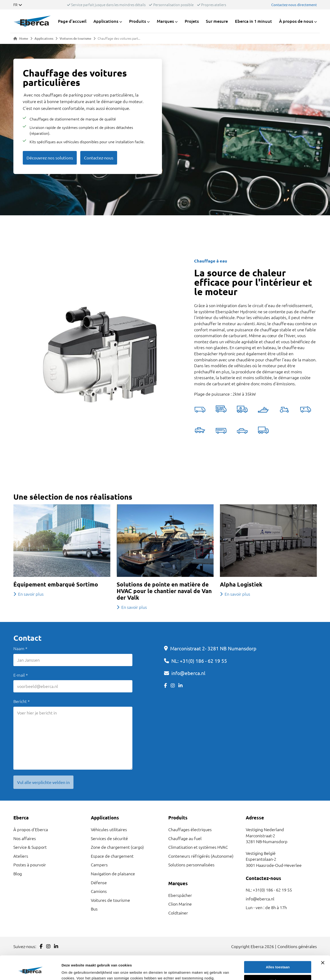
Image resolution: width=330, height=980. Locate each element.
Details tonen (73, 971)
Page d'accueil (72, 21)
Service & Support (30, 847)
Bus (94, 909)
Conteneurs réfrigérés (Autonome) (201, 856)
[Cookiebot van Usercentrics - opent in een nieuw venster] (30, 971)
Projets (192, 21)
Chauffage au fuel (185, 838)
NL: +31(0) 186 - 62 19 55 (199, 661)
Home (21, 38)
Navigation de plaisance (113, 874)
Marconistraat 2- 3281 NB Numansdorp (213, 648)
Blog (18, 874)
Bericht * (22, 701)
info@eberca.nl (188, 673)
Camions (99, 891)
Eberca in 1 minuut (253, 21)
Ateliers (21, 856)
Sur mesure (217, 21)
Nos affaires (25, 838)
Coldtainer (178, 913)
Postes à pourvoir (30, 865)
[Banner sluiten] (323, 942)
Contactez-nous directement (294, 5)
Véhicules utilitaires (109, 829)
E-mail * (21, 675)
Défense (99, 882)
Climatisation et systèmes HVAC (198, 847)
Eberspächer (180, 895)
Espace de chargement (112, 856)
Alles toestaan (278, 947)
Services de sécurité (109, 838)
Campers (99, 865)
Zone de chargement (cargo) (117, 847)
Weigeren (278, 960)
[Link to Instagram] (173, 686)
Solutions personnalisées (191, 865)
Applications (44, 38)
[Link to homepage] (32, 21)
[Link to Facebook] (166, 686)
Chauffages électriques (190, 829)
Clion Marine (180, 904)
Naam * (20, 648)
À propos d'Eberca (31, 829)
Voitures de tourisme (75, 38)
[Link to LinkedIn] (180, 686)
